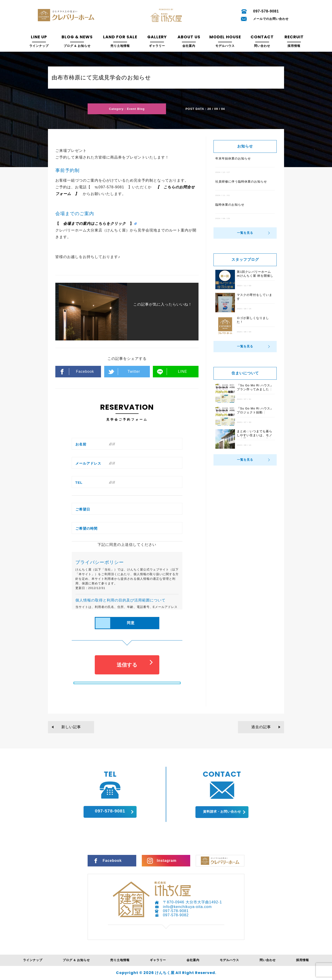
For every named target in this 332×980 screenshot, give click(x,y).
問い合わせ (268, 960)
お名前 (81, 444)
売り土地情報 (120, 960)
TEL (79, 482)
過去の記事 (261, 727)
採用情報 (302, 960)
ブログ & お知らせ (76, 960)
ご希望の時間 (86, 528)
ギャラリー (158, 960)
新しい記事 (71, 727)
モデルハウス (229, 960)
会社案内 (193, 960)
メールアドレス (88, 463)
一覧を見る (245, 233)
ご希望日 (83, 509)
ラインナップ (33, 960)
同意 (131, 623)
